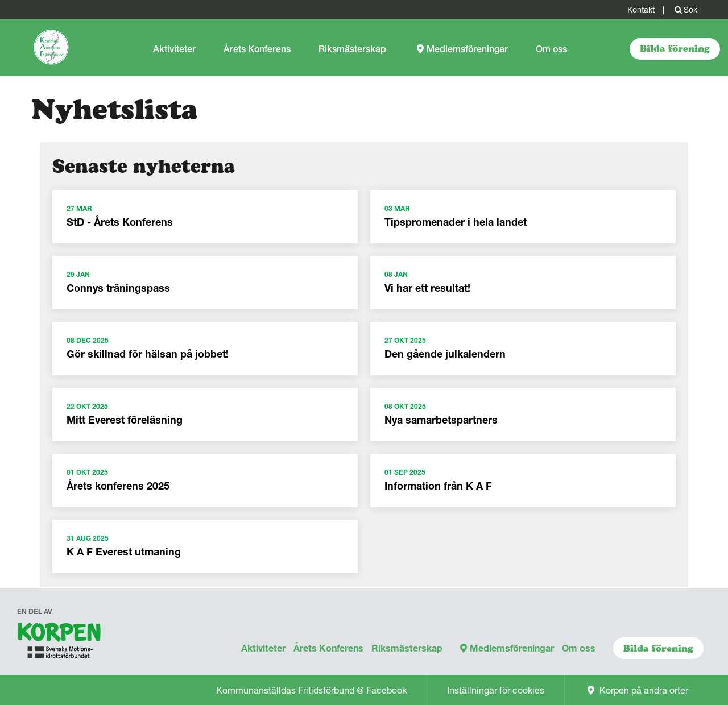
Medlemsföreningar (461, 49)
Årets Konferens (257, 49)
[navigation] (60, 643)
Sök (685, 10)
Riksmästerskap (352, 49)
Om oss (551, 49)
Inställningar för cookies (496, 690)
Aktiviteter (174, 49)
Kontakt (641, 10)
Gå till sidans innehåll (0, 20)
